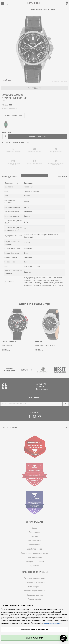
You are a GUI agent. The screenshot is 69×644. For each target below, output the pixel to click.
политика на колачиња (53, 623)
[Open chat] (63, 638)
